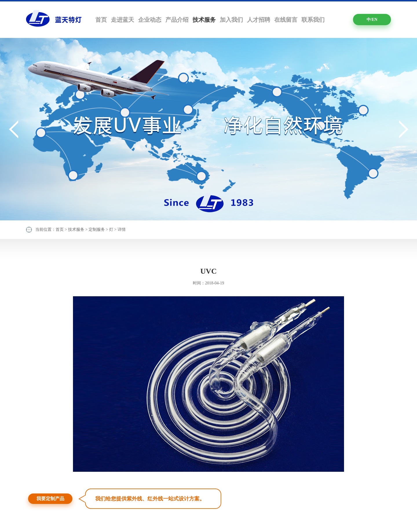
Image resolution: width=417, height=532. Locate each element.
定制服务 (97, 230)
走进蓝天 (122, 20)
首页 (101, 20)
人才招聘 (259, 20)
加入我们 (231, 20)
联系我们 (313, 20)
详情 (122, 230)
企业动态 (150, 20)
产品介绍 (177, 20)
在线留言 (286, 20)
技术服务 (204, 20)
